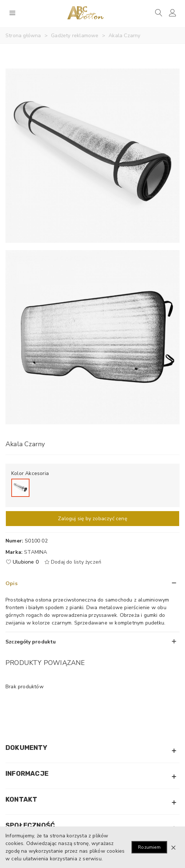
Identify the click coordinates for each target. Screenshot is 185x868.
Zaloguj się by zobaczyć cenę (92, 519)
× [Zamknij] (173, 847)
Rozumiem (149, 847)
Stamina (36, 552)
